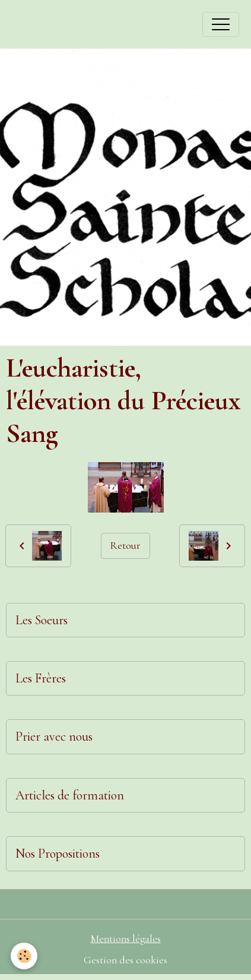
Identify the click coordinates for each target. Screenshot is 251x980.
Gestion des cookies (125, 960)
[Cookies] (24, 956)
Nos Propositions (58, 853)
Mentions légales (126, 939)
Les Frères (41, 678)
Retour (125, 546)
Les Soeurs (42, 620)
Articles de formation (70, 795)
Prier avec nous (54, 736)
